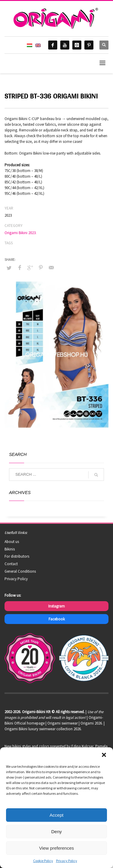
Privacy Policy (67, 861)
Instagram (56, 606)
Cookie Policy (43, 861)
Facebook (57, 619)
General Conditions (20, 571)
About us (12, 542)
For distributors (17, 556)
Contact (11, 564)
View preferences (57, 848)
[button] (104, 755)
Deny (56, 832)
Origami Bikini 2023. (20, 233)
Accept (57, 815)
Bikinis (10, 549)
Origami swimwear (63, 723)
